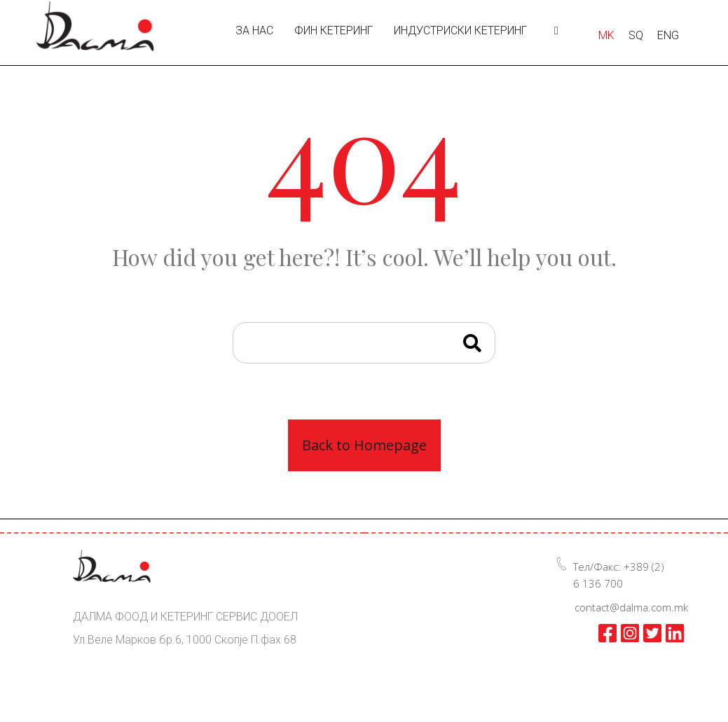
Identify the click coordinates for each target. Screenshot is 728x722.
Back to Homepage (364, 445)
